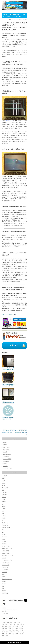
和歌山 (7, 624)
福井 (7, 632)
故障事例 (4, 581)
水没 (3, 588)
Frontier (4, 499)
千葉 (3, 624)
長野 (6, 634)
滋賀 (14, 630)
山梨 (14, 626)
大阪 (14, 624)
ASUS (3, 483)
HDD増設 (5, 452)
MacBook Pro (5, 525)
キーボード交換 (6, 546)
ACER (3, 478)
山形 (10, 626)
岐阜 (17, 626)
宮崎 (22, 624)
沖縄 (10, 630)
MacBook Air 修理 (7, 459)
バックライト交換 (7, 468)
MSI (3, 530)
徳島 (10, 628)
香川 (17, 634)
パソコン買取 (5, 570)
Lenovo (4, 518)
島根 (3, 628)
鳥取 (3, 636)
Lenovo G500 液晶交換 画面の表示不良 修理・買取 (21, 432)
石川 (21, 630)
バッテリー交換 (6, 565)
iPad (3, 513)
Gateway (4, 502)
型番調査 (5, 445)
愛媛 (14, 628)
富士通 (3, 577)
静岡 (14, 634)
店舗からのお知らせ (7, 579)
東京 (3, 630)
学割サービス (6, 447)
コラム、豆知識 (6, 551)
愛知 (17, 628)
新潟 (21, 628)
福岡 (11, 632)
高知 (21, 634)
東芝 (3, 586)
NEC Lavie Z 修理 (7, 454)
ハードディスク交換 (7, 560)
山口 (6, 626)
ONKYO (4, 534)
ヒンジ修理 (5, 572)
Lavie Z (4, 516)
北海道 (19, 623)
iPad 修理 (5, 466)
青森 (10, 634)
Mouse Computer (6, 527)
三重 (4, 623)
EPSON (4, 497)
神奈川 (3, 632)
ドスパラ (4, 558)
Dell (3, 490)
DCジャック (5, 488)
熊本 (17, 630)
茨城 (3, 634)
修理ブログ (5, 574)
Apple (3, 481)
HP (3, 504)
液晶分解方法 (6, 461)
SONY (3, 539)
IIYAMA (4, 509)
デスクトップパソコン (7, 556)
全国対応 (5, 464)
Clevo (3, 485)
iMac (3, 511)
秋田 (18, 632)
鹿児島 (7, 636)
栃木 (6, 630)
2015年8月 (4, 476)
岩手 (21, 626)
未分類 (3, 584)
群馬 (22, 632)
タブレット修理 (6, 553)
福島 (14, 632)
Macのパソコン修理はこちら (9, 314)
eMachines (4, 495)
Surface (4, 542)
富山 (3, 626)
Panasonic (4, 537)
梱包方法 (5, 443)
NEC (3, 532)
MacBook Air (5, 523)
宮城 (18, 624)
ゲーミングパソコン (7, 549)
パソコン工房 (5, 567)
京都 (8, 623)
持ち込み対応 (6, 450)
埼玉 (11, 624)
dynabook (4, 492)
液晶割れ (4, 591)
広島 (6, 628)
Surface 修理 (6, 457)
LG (3, 520)
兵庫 (15, 623)
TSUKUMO (5, 544)
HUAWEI (4, 506)
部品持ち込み (5, 593)
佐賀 (11, 623)
